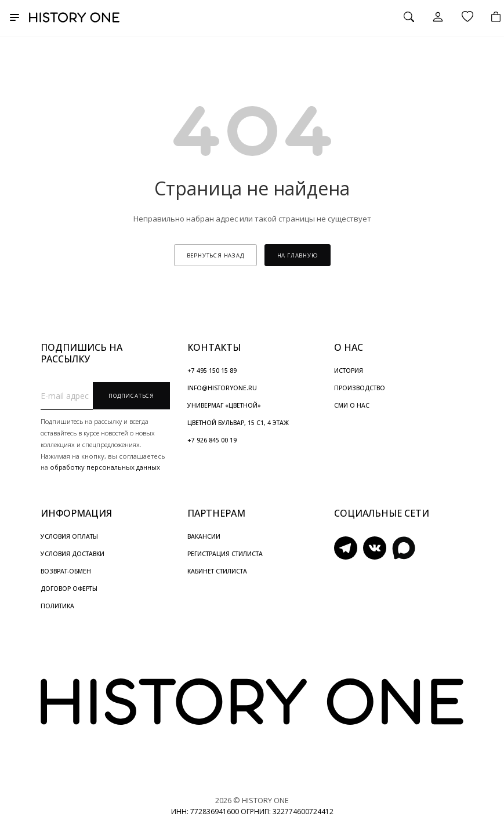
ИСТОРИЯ (349, 371)
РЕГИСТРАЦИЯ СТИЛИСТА (225, 554)
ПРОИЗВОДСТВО (360, 388)
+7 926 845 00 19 (212, 440)
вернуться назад (215, 255)
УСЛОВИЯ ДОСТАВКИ (72, 554)
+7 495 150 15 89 (212, 371)
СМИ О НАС (352, 405)
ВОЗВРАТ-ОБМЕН (66, 571)
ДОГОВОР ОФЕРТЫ (69, 589)
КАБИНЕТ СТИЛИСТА (217, 571)
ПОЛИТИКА (57, 606)
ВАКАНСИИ (204, 536)
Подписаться (131, 396)
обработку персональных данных (105, 467)
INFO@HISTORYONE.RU (222, 388)
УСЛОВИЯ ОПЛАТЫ (69, 536)
